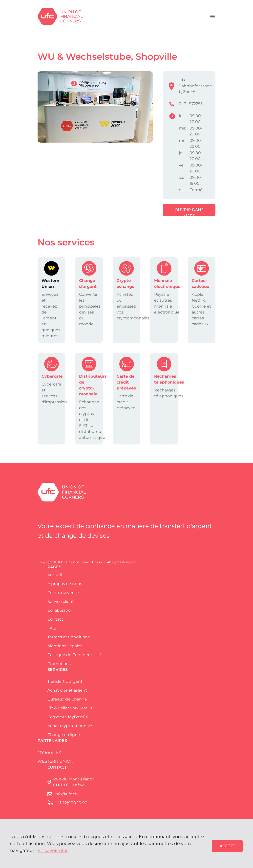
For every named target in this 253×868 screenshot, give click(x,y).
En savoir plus (53, 850)
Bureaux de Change (67, 699)
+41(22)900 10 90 (71, 803)
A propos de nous (65, 584)
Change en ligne (64, 735)
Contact (55, 619)
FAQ (52, 628)
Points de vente (63, 593)
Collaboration (60, 610)
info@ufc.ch (66, 794)
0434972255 (191, 104)
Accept (227, 846)
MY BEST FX (49, 752)
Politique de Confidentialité (75, 655)
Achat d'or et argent (67, 690)
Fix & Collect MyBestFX (70, 708)
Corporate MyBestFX (68, 717)
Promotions (59, 664)
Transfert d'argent (65, 681)
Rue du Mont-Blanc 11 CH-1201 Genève (74, 782)
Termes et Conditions (69, 637)
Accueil (55, 575)
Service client (61, 601)
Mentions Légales (65, 646)
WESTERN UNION (55, 761)
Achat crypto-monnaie (70, 726)
